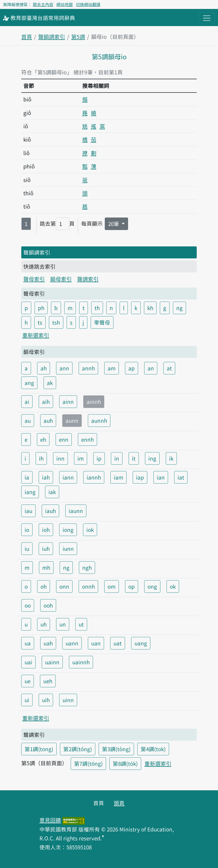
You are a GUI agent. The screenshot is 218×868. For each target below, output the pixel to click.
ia (27, 477)
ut (81, 624)
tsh (56, 322)
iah (46, 477)
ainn (68, 402)
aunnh (99, 420)
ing (152, 458)
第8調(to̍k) (125, 763)
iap (140, 477)
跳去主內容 (43, 4)
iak (52, 492)
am (112, 368)
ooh (48, 605)
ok (173, 586)
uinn (68, 700)
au (28, 420)
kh (150, 308)
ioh (46, 530)
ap (132, 368)
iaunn (76, 511)
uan (96, 643)
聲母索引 (34, 279)
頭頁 (119, 803)
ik (171, 458)
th (97, 308)
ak (50, 383)
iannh (94, 477)
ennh (87, 439)
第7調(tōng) (88, 763)
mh (46, 567)
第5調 (78, 37)
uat (118, 643)
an (151, 368)
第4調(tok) (153, 749)
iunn (68, 549)
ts (40, 322)
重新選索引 (36, 335)
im (81, 458)
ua (28, 643)
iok (90, 530)
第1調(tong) (39, 749)
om (112, 586)
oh (44, 586)
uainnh (81, 662)
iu (27, 549)
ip (99, 458)
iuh (46, 549)
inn (60, 458)
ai (27, 402)
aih (46, 402)
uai (28, 662)
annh (88, 368)
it (134, 458)
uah (48, 643)
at (169, 368)
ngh (87, 567)
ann (64, 368)
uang (141, 643)
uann (72, 643)
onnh (88, 586)
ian (161, 477)
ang (29, 383)
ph (41, 308)
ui (27, 700)
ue (28, 681)
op (132, 586)
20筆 (114, 224)
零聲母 (102, 322)
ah (44, 368)
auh (48, 420)
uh (44, 624)
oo (28, 605)
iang (30, 492)
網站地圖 (65, 4)
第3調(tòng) (116, 749)
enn (64, 439)
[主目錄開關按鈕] (207, 18)
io (27, 530)
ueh (48, 681)
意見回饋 (50, 820)
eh (43, 439)
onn (64, 586)
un (63, 624)
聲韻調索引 (52, 37)
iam (118, 477)
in (117, 458)
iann (68, 477)
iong (68, 530)
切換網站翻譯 (88, 4)
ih (41, 458)
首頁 (27, 37)
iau (28, 511)
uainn (52, 662)
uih (46, 700)
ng (179, 308)
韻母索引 (61, 279)
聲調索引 (88, 279)
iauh (50, 511)
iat (181, 477)
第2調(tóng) (78, 749)
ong (152, 586)
